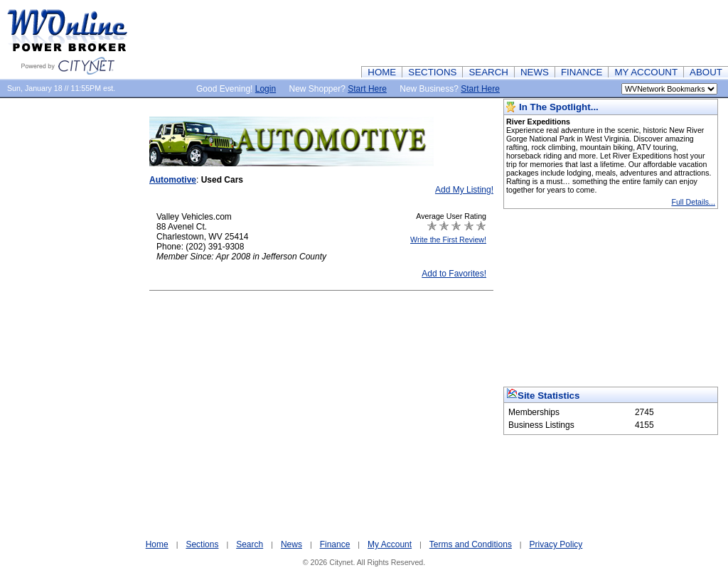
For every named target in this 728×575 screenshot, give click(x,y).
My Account (390, 544)
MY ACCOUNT (646, 72)
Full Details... (693, 202)
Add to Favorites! (454, 274)
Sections (202, 544)
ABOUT (706, 72)
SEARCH (488, 72)
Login (266, 89)
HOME (382, 72)
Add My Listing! (464, 190)
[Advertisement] (469, 32)
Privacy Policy (556, 544)
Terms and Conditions (471, 544)
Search (250, 544)
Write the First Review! (448, 240)
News (291, 544)
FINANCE (582, 72)
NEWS (535, 72)
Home (157, 544)
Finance (335, 544)
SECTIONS (432, 72)
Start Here (367, 89)
